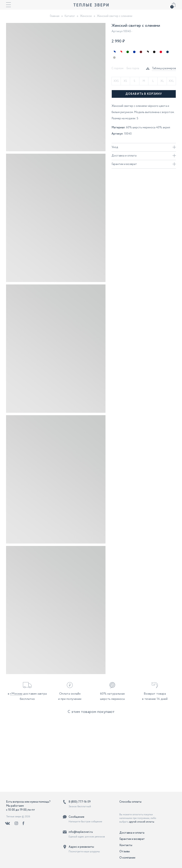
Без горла (133, 68)
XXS (116, 81)
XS (125, 81)
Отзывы (125, 852)
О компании (127, 858)
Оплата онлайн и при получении (70, 696)
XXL (171, 81)
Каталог (70, 16)
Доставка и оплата (144, 156)
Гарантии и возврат (144, 164)
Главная (55, 16)
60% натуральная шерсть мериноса (112, 696)
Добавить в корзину (144, 94)
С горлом (117, 68)
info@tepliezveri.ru (81, 832)
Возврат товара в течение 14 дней (155, 696)
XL (162, 81)
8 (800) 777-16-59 (80, 802)
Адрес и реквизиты (81, 847)
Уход (144, 147)
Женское (86, 16)
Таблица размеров (164, 68)
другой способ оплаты (142, 822)
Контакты (126, 845)
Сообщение (77, 817)
